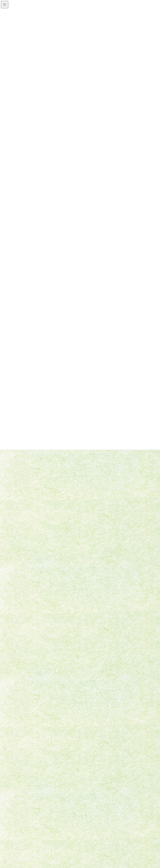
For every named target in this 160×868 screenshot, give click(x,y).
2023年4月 (17, 657)
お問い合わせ (20, 794)
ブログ (89, 831)
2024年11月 (17, 604)
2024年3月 (17, 611)
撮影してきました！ (75, 488)
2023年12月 (17, 619)
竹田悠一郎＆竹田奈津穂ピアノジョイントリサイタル (96, 526)
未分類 (14, 575)
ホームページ (93, 817)
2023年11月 (17, 626)
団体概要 (91, 824)
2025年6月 (17, 596)
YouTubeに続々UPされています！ (84, 450)
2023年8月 (17, 641)
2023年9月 (17, 634)
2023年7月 (17, 649)
